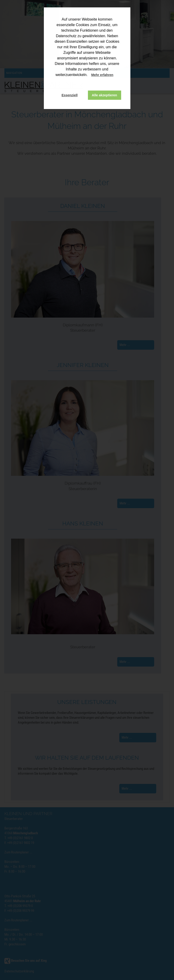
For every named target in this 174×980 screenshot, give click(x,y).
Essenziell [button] (70, 95)
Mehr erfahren (102, 75)
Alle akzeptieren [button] (105, 95)
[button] (118, 75)
